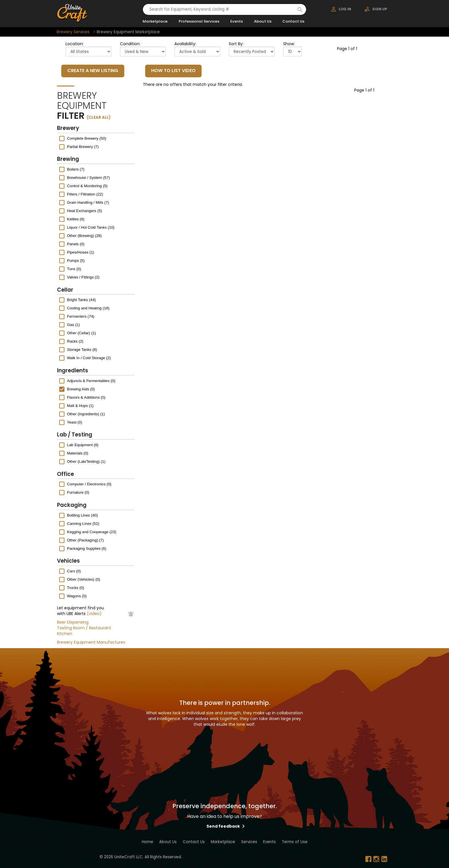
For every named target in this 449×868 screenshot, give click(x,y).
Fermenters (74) (81, 316)
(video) (94, 614)
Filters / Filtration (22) (85, 194)
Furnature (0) (78, 492)
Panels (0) (76, 244)
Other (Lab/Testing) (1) (86, 461)
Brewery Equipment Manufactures (91, 642)
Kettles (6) (76, 219)
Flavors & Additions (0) (86, 397)
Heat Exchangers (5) (84, 211)
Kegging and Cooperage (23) (92, 532)
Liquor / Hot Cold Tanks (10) (91, 227)
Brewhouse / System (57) (88, 178)
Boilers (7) (76, 169)
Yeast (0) (75, 422)
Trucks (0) (75, 588)
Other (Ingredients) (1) (86, 414)
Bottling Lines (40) (82, 515)
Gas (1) (73, 325)
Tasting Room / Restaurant (84, 628)
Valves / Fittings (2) (83, 277)
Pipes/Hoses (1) (81, 252)
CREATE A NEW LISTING (93, 71)
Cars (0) (74, 571)
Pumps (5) (76, 261)
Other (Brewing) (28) (84, 236)
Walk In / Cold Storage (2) (89, 358)
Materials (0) (78, 453)
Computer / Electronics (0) (89, 484)
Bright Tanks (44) (81, 300)
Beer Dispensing (73, 622)
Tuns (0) (74, 269)
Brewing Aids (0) (81, 389)
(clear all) (99, 117)
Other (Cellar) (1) (81, 333)
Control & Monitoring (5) (87, 186)
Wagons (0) (77, 596)
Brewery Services (73, 32)
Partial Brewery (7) (83, 146)
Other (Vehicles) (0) (84, 579)
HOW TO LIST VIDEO (173, 71)
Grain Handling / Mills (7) (88, 202)
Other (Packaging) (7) (85, 540)
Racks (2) (75, 341)
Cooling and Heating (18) (88, 308)
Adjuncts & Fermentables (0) (91, 380)
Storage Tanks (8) (82, 350)
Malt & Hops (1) (80, 405)
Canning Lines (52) (83, 523)
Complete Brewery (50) (87, 138)
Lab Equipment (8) (83, 445)
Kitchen (65, 634)
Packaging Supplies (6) (87, 548)
